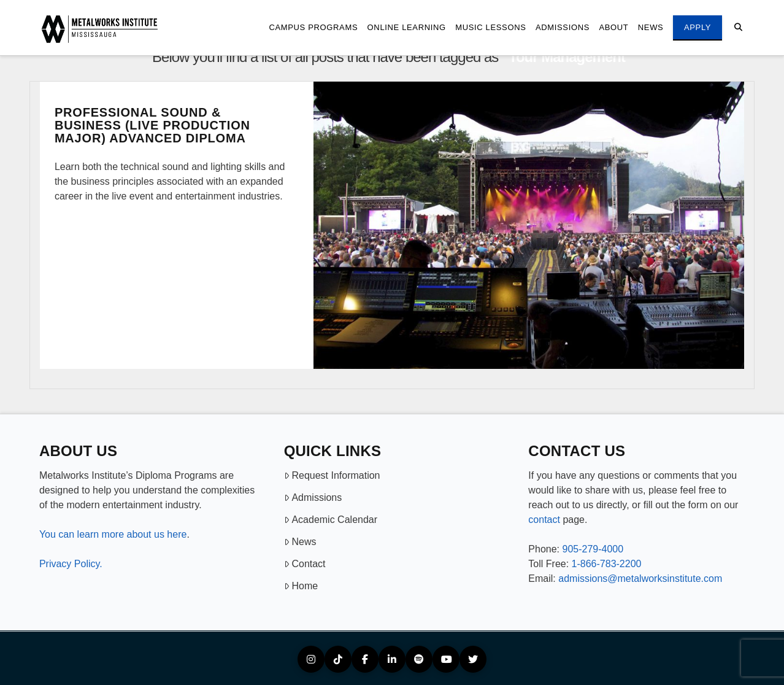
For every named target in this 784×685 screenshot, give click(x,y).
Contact (305, 564)
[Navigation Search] (738, 27)
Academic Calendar (331, 520)
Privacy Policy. (71, 564)
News (300, 542)
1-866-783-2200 (607, 564)
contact (544, 520)
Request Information (332, 475)
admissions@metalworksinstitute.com (640, 579)
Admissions (313, 497)
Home (301, 586)
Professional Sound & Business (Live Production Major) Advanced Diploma (152, 125)
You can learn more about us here (113, 534)
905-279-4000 (593, 549)
